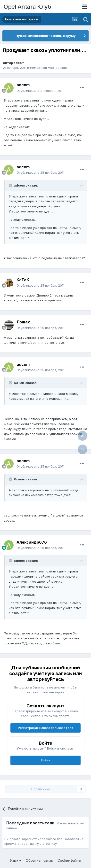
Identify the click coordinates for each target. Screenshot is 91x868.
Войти (46, 760)
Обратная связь (39, 860)
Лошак (23, 322)
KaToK (23, 280)
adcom (19, 63)
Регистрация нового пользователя (45, 728)
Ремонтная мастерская (48, 68)
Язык (16, 860)
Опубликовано (40, 91)
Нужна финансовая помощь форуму (46, 36)
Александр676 (32, 542)
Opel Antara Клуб (27, 7)
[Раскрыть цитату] (11, 185)
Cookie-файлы (69, 860)
